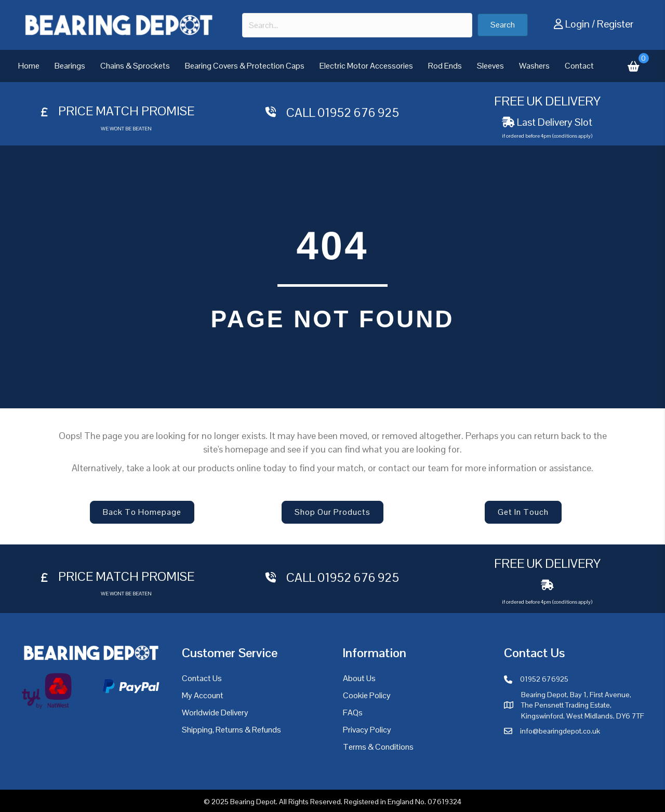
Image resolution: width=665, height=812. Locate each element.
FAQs (353, 713)
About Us (359, 678)
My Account (203, 695)
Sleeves (490, 66)
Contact (579, 66)
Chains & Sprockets (135, 66)
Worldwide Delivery (215, 713)
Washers (534, 66)
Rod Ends (445, 66)
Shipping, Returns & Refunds (231, 730)
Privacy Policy (367, 730)
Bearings (70, 66)
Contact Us (202, 678)
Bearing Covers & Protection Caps (245, 66)
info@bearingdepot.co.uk (560, 731)
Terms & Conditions (378, 747)
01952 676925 (544, 679)
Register (615, 24)
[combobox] (357, 25)
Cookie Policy (367, 695)
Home (29, 66)
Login (577, 24)
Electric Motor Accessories (366, 66)
